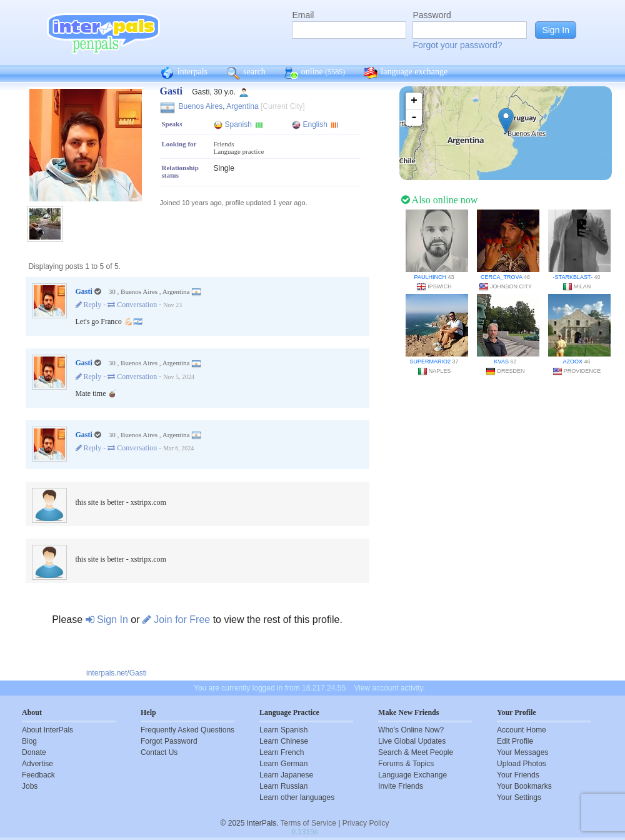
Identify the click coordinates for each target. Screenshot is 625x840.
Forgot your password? (457, 45)
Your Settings (519, 797)
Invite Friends (401, 786)
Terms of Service (308, 823)
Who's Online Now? (411, 730)
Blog (29, 741)
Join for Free (176, 620)
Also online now (440, 200)
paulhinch (430, 277)
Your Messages (522, 752)
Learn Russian (283, 786)
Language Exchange (412, 775)
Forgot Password (169, 741)
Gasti (84, 291)
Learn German (283, 764)
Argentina (242, 106)
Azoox (572, 362)
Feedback (38, 775)
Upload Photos (522, 764)
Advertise (37, 764)
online (315, 73)
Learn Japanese (286, 775)
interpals (184, 73)
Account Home (522, 730)
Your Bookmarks (524, 786)
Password (432, 15)
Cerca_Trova (501, 277)
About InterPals (47, 730)
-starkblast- (573, 277)
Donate (34, 752)
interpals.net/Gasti (117, 673)
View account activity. (389, 688)
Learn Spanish (283, 730)
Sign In (107, 620)
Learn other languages (297, 797)
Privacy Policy (366, 823)
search (246, 73)
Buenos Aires (201, 106)
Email (303, 15)
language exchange (406, 73)
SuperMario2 (430, 362)
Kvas (502, 362)
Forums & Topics (406, 764)
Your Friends (518, 775)
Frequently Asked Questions (187, 730)
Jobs (30, 786)
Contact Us (159, 752)
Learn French (282, 752)
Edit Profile (515, 741)
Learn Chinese (284, 741)
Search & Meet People (416, 752)
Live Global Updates (412, 741)
